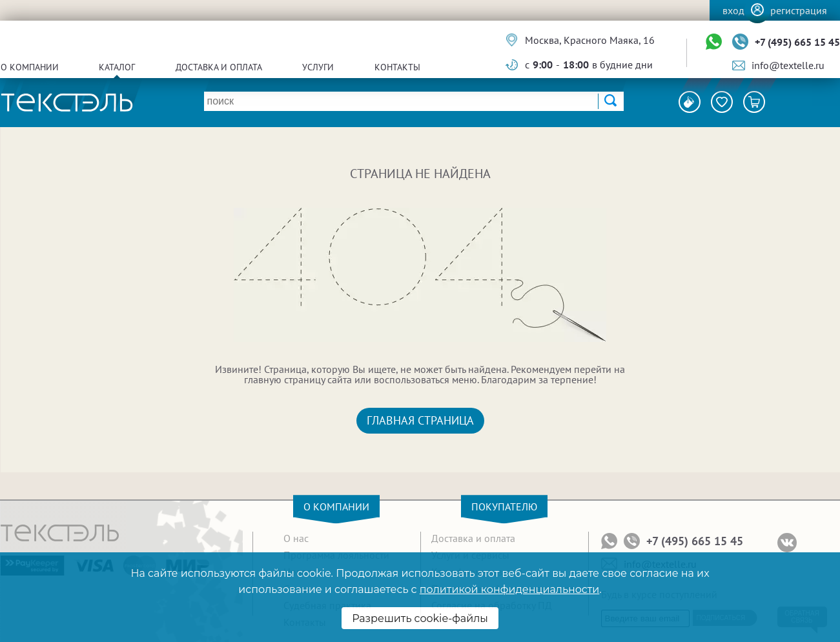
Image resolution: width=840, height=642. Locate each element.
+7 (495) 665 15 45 (797, 42)
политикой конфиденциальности (509, 589)
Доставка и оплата (219, 67)
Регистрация (799, 10)
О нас (296, 538)
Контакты (397, 67)
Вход (733, 10)
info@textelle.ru (788, 65)
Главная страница (420, 420)
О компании (30, 67)
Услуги (318, 67)
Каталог (117, 67)
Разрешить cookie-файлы (420, 618)
